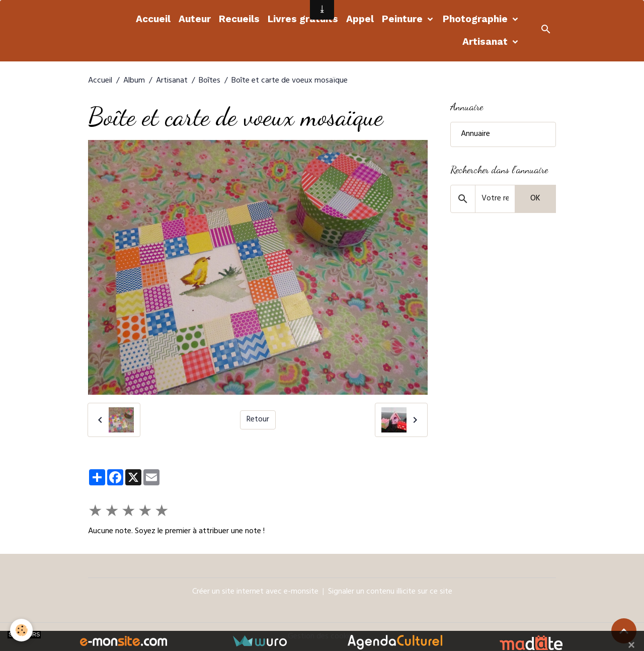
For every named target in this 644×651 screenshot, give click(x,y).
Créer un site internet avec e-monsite (255, 592)
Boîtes (210, 81)
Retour (258, 420)
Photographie (476, 19)
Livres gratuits (303, 19)
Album (134, 81)
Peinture (404, 19)
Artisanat (486, 42)
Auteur (195, 19)
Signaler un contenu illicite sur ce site (390, 592)
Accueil (153, 19)
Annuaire (475, 134)
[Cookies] (21, 630)
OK (535, 199)
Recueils (239, 19)
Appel (360, 19)
